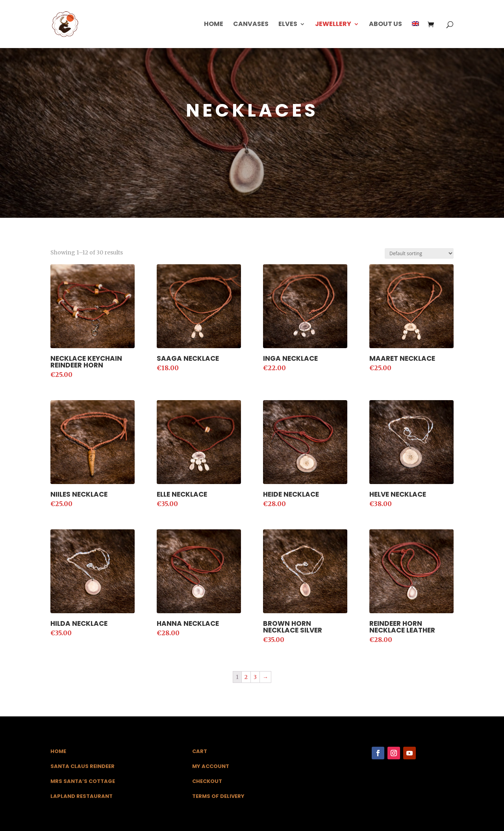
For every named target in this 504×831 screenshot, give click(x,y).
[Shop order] (419, 253)
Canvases (251, 25)
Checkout (207, 781)
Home (214, 25)
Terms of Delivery (218, 796)
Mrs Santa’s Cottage (83, 781)
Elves (288, 25)
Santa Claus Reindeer (82, 766)
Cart (200, 751)
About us (385, 25)
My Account (211, 766)
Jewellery (333, 25)
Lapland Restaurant (82, 796)
